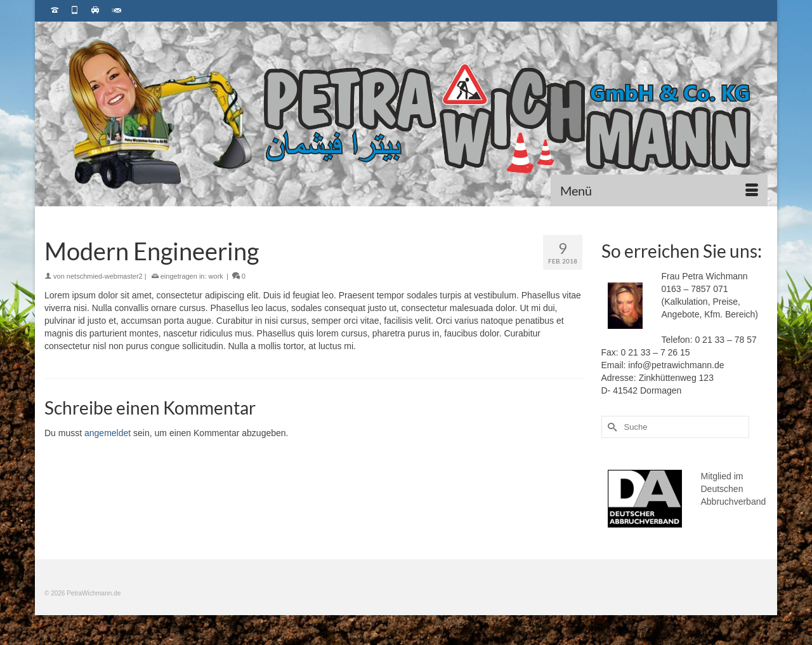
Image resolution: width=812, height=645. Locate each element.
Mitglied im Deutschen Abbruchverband (734, 489)
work (216, 276)
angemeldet (108, 433)
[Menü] (659, 190)
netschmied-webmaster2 (105, 276)
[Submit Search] (611, 427)
